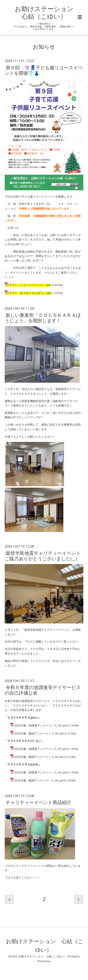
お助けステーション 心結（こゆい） (45, 946)
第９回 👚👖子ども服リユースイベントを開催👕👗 (44, 70)
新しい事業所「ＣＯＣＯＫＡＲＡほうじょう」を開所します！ (43, 318)
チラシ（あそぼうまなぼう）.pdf (30, 293)
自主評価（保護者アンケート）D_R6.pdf (41, 749)
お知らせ (44, 47)
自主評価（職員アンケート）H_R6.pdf (39, 734)
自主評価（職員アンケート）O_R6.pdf (39, 781)
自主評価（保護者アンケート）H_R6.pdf (41, 726)
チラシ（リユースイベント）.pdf (30, 285)
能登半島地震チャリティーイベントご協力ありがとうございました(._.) (43, 556)
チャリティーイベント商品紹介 (38, 803)
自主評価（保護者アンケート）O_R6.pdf (41, 773)
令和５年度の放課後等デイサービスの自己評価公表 (43, 690)
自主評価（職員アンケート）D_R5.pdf (39, 757)
